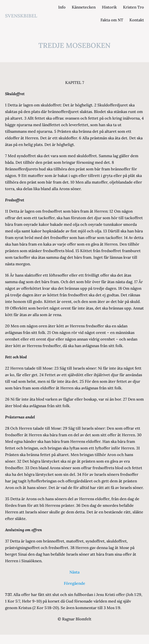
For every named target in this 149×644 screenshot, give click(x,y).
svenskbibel (21, 16)
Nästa (74, 572)
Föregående (74, 583)
